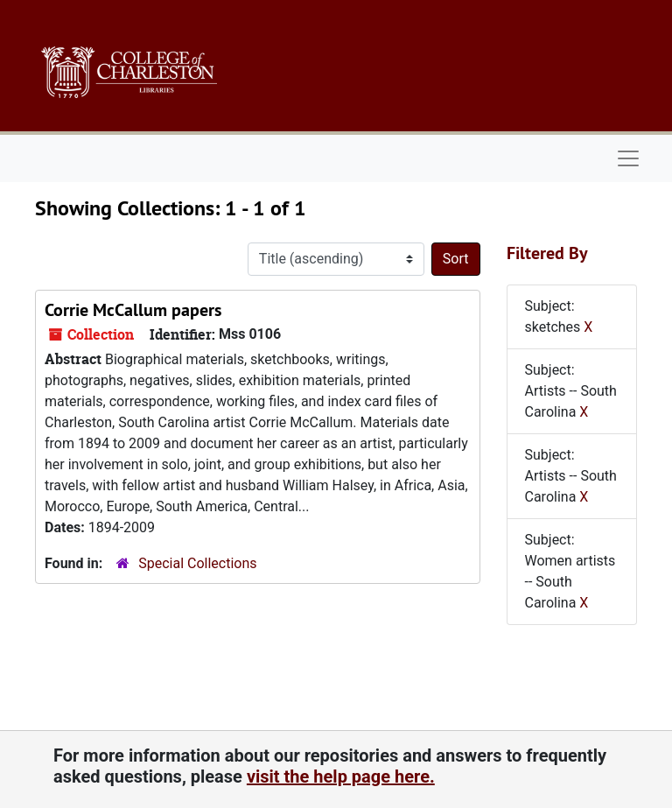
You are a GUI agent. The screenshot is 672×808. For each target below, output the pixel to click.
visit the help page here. (341, 776)
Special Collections (197, 563)
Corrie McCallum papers (133, 310)
